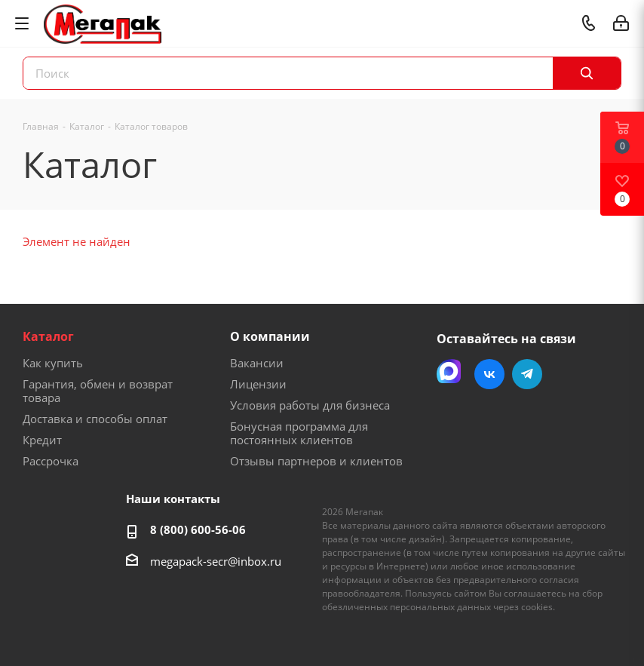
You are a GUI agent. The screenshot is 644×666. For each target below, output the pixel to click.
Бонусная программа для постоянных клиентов (299, 433)
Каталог (48, 336)
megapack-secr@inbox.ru (216, 561)
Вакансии (257, 363)
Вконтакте (489, 374)
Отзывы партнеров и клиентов (316, 461)
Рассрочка (51, 461)
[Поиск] (587, 73)
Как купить (53, 363)
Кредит (42, 440)
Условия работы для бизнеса (310, 405)
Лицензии (258, 384)
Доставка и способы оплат (95, 419)
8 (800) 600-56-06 (198, 529)
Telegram (527, 374)
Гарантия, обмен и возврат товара (98, 391)
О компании (270, 336)
